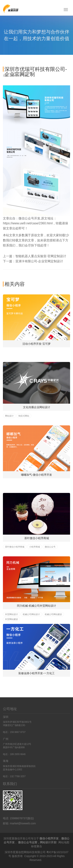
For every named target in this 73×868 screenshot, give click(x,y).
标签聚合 (37, 846)
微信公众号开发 (29, 218)
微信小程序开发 (49, 838)
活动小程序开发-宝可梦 (36, 344)
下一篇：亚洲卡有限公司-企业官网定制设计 (33, 261)
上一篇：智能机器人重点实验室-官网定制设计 (35, 256)
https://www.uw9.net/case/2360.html (28, 223)
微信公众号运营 (28, 842)
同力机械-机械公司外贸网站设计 (36, 606)
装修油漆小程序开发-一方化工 (36, 673)
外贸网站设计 (11, 614)
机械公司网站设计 (31, 614)
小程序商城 (35, 547)
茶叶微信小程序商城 (37, 538)
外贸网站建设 (11, 619)
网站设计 (9, 416)
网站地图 (64, 842)
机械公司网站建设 (53, 614)
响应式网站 (24, 416)
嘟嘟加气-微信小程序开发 (36, 475)
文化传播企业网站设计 (37, 407)
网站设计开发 (48, 842)
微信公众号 (50, 547)
